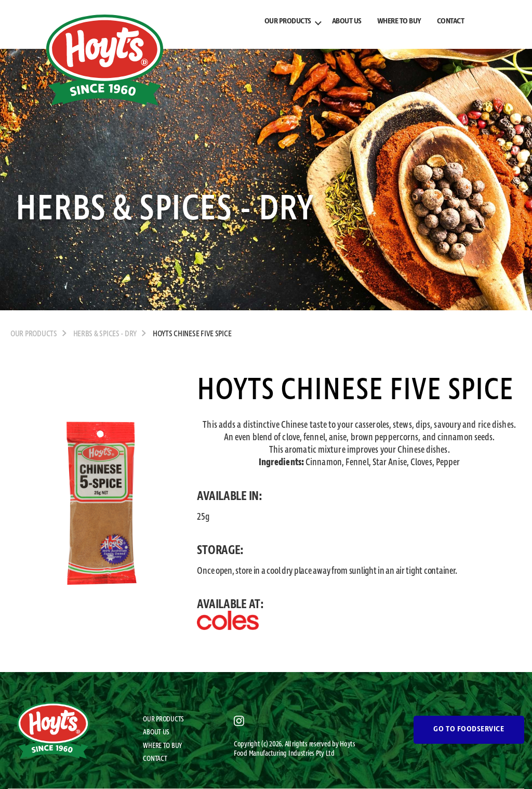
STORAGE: (220, 550)
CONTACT (451, 21)
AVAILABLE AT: (230, 604)
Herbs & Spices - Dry (105, 334)
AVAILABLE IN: (230, 496)
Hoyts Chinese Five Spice (192, 334)
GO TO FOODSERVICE (469, 729)
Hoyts (348, 744)
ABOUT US (347, 21)
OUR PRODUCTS (288, 21)
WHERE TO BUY (399, 21)
